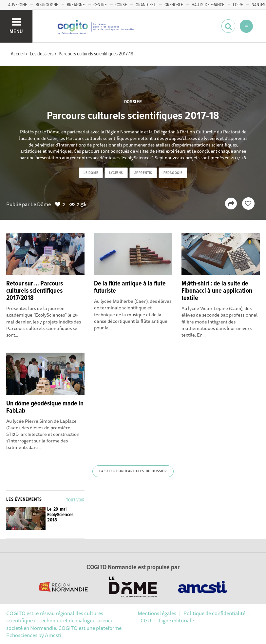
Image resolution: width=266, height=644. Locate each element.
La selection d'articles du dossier (133, 471)
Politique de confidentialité (214, 613)
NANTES (258, 5)
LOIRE (238, 5)
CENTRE (100, 5)
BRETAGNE (76, 5)
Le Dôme (41, 204)
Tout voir (75, 500)
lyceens (116, 173)
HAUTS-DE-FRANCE (208, 5)
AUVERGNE (18, 5)
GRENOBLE (174, 5)
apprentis (143, 173)
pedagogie (173, 173)
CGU (146, 620)
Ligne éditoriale (176, 620)
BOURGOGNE (47, 5)
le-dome (91, 173)
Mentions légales (157, 613)
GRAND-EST (146, 5)
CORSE (121, 5)
